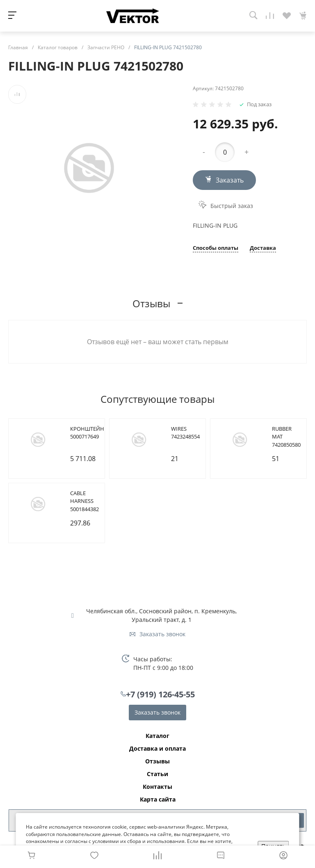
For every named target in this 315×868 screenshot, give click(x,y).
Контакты (157, 787)
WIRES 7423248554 (185, 433)
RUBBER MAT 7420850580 (286, 437)
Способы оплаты (216, 248)
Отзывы (157, 761)
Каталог (157, 736)
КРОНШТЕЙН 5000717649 (87, 433)
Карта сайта (158, 799)
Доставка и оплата (157, 749)
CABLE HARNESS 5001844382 (84, 501)
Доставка (263, 248)
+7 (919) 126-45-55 (160, 694)
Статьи (157, 774)
